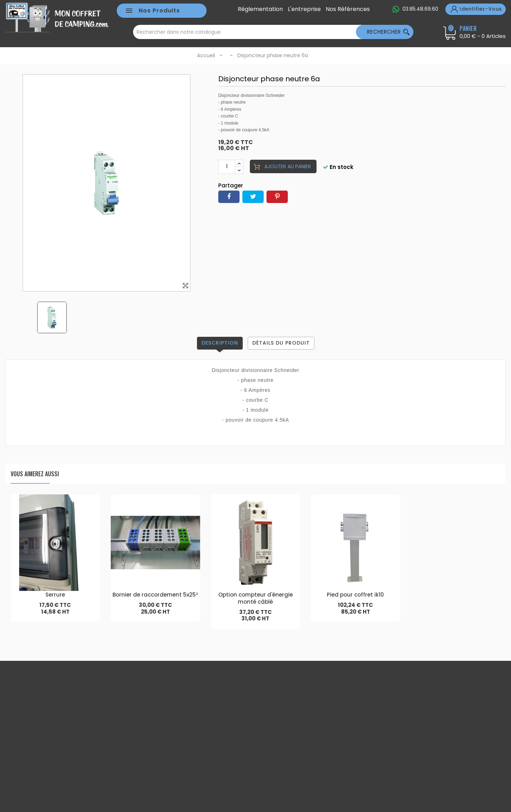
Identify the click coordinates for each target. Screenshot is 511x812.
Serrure (55, 595)
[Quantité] (227, 167)
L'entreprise (304, 9)
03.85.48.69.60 (420, 9)
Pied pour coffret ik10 (355, 595)
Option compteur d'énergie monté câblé (255, 598)
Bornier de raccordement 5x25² (155, 595)
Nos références (348, 9)
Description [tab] (220, 343)
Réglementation (260, 9)
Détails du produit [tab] (281, 343)
